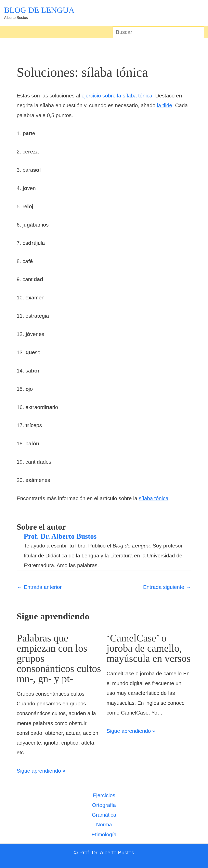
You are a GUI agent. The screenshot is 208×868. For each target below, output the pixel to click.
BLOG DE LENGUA (39, 10)
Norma (104, 825)
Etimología (104, 835)
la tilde (164, 105)
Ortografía (104, 805)
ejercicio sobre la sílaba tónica (117, 96)
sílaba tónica (154, 498)
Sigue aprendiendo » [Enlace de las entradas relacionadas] (41, 771)
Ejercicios (104, 795)
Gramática (104, 815)
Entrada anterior (39, 587)
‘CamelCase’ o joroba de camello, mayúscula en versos (149, 648)
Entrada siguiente (167, 587)
